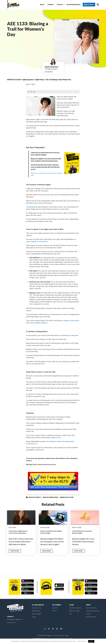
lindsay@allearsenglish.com (15, 622)
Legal (67, 638)
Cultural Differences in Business (82, 531)
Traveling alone (32, 207)
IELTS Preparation (92, 619)
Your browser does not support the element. (53, 92)
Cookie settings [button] (82, 641)
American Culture (14, 80)
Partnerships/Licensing (93, 614)
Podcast (57, 5)
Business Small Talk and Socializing (51, 531)
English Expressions (28, 80)
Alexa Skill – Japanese (75, 611)
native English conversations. (37, 241)
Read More (15, 554)
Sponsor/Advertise (70, 5)
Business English (45, 533)
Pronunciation (13, 531)
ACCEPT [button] (91, 641)
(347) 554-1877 (12, 625)
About (41, 5)
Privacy (57, 638)
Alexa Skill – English (75, 614)
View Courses (86, 5)
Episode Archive (37, 611)
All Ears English (38, 608)
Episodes (55, 611)
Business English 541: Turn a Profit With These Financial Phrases (85, 541)
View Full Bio (49, 72)
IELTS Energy (57, 608)
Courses (48, 5)
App (70, 616)
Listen (72, 608)
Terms (62, 638)
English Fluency (40, 80)
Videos (34, 619)
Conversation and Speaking (17, 533)
